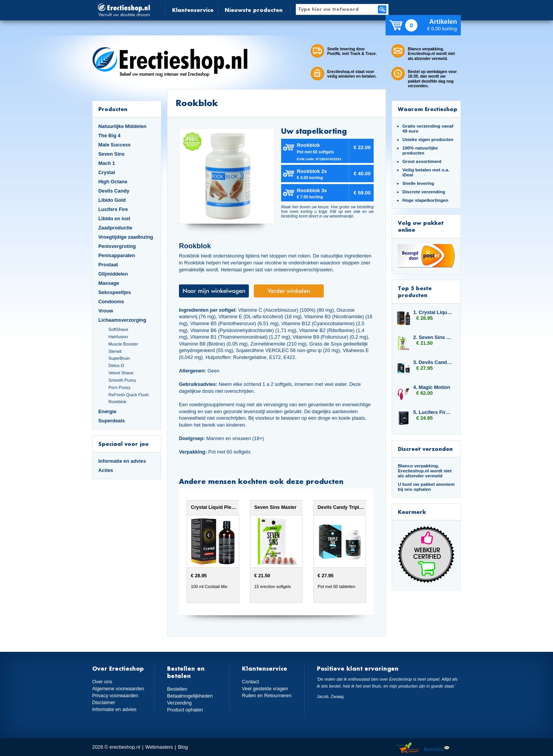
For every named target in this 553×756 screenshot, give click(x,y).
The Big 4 (109, 135)
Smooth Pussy (122, 380)
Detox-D (116, 366)
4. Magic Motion (432, 387)
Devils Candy (114, 191)
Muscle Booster (123, 344)
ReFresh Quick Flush (128, 395)
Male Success (114, 145)
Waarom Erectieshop (428, 109)
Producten (113, 109)
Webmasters (159, 747)
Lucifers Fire (113, 209)
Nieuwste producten (254, 10)
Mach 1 (107, 163)
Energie (107, 411)
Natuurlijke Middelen (122, 126)
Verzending (179, 703)
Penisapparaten (117, 255)
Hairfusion (118, 337)
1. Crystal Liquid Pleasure (433, 312)
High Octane (113, 182)
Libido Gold (112, 200)
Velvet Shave (121, 373)
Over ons (102, 682)
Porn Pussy (119, 387)
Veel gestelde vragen (265, 689)
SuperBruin (119, 358)
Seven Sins (111, 154)
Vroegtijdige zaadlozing (126, 237)
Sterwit (115, 351)
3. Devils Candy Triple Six (433, 362)
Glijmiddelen (113, 274)
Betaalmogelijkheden (190, 696)
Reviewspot (437, 748)
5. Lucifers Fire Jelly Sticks (433, 412)
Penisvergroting (117, 246)
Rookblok (117, 402)
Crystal (107, 172)
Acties (106, 470)
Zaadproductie (115, 228)
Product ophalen (185, 710)
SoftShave (118, 329)
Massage (109, 283)
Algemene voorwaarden (118, 689)
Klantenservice (193, 10)
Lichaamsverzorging (122, 320)
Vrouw (106, 311)
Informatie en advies (122, 461)
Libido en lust (114, 218)
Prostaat (108, 265)
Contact (250, 682)
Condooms (111, 302)
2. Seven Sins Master (433, 337)
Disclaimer (104, 702)
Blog (183, 747)
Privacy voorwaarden (115, 695)
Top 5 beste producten (415, 292)
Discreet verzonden (425, 449)
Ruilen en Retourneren (267, 695)
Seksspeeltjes (115, 292)
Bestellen (177, 689)
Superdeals (112, 421)
